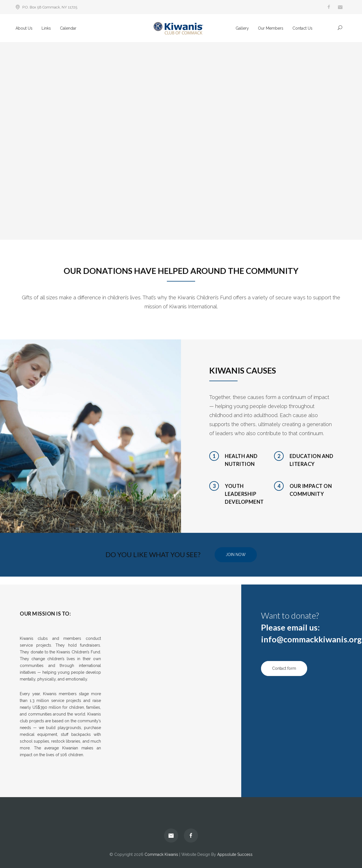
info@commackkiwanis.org (311, 639)
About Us (24, 28)
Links (46, 28)
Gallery (242, 28)
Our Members (271, 28)
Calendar (68, 28)
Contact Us (302, 28)
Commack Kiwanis (161, 854)
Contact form (284, 668)
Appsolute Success (235, 854)
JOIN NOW (236, 555)
